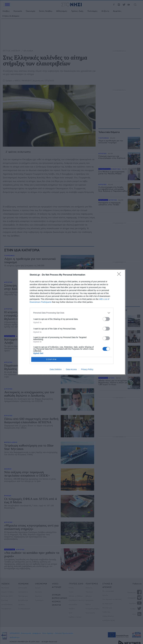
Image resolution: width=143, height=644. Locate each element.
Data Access (71, 369)
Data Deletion (56, 369)
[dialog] (72, 322)
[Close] (120, 275)
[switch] (106, 319)
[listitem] (72, 313)
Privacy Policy (87, 369)
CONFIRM (51, 359)
